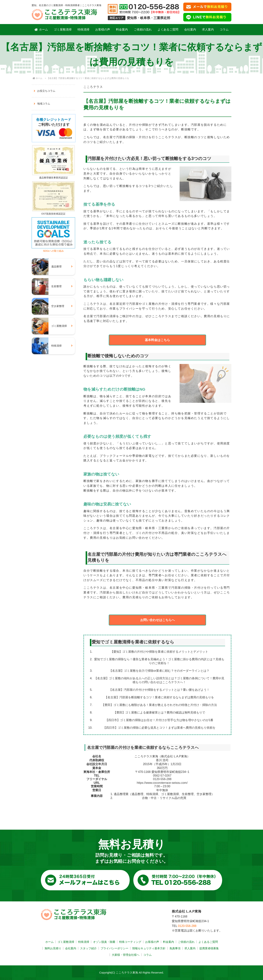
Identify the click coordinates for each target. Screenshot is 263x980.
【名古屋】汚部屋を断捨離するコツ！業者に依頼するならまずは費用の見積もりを (159, 697)
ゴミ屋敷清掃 (63, 29)
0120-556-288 (162, 779)
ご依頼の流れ (143, 29)
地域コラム (44, 104)
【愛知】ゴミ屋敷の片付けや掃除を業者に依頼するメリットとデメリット (159, 652)
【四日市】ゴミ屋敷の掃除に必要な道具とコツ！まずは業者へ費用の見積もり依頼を (159, 728)
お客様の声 (103, 29)
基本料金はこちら (157, 340)
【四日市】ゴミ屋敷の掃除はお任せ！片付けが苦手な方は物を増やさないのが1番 (159, 720)
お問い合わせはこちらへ (157, 620)
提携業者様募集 (209, 948)
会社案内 (190, 29)
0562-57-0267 (162, 776)
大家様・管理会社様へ (126, 955)
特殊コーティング (130, 942)
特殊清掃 (83, 29)
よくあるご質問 (168, 29)
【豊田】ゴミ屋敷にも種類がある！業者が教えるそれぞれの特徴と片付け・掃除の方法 (159, 705)
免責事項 (175, 948)
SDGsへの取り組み (53, 249)
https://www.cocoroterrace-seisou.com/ (162, 783)
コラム (224, 29)
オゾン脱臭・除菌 (104, 942)
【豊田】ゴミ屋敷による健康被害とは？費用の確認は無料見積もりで (159, 712)
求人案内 (208, 29)
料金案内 (122, 29)
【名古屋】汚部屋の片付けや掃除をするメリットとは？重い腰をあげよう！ (159, 690)
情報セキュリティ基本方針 (149, 948)
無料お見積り (53, 948)
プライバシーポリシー (114, 948)
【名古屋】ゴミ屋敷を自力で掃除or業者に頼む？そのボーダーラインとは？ (159, 671)
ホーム (41, 29)
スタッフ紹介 (88, 948)
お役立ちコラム (46, 91)
